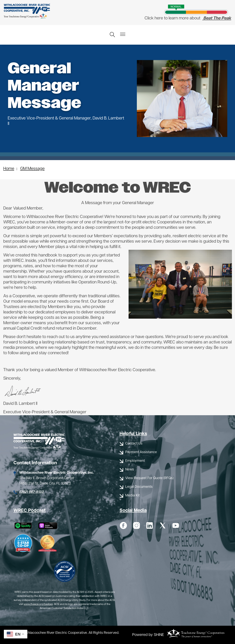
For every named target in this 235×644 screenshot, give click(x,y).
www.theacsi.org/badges (38, 604)
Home (9, 169)
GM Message (32, 169)
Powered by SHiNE (148, 635)
